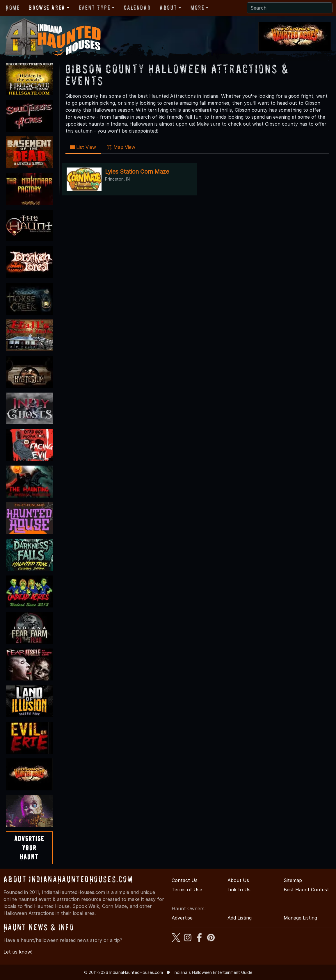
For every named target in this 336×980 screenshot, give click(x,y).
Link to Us (239, 890)
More (197, 8)
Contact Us (185, 880)
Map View (121, 147)
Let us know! (18, 952)
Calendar (137, 8)
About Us (238, 880)
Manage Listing (300, 918)
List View (83, 147)
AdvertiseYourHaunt (29, 848)
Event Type (95, 8)
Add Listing (240, 918)
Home (13, 8)
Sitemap (293, 880)
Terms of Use (187, 890)
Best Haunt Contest (306, 890)
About (168, 8)
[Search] (290, 8)
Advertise (182, 918)
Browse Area (47, 8)
